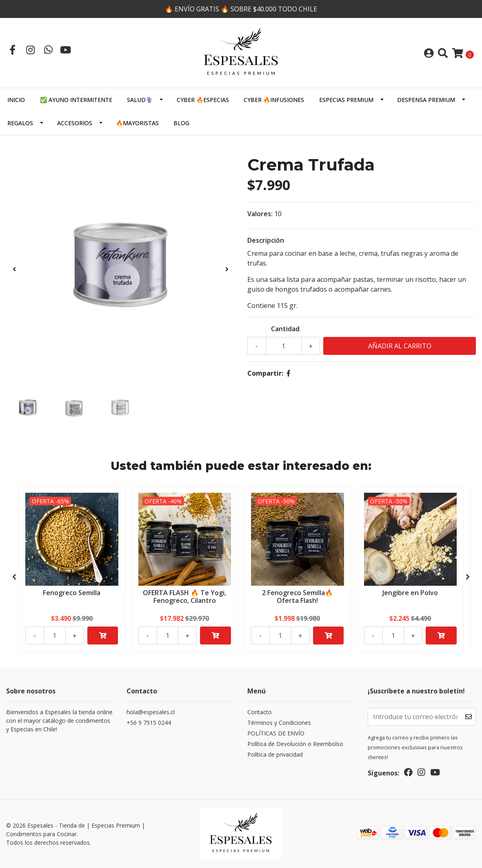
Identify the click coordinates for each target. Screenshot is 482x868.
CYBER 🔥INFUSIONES (274, 100)
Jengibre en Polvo (410, 593)
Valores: (260, 214)
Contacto (260, 712)
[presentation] (14, 269)
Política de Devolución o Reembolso (295, 744)
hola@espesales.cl (151, 712)
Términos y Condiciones (279, 723)
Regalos (20, 123)
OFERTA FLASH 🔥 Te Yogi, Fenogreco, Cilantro (184, 597)
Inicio (16, 100)
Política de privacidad (275, 754)
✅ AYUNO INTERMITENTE (76, 100)
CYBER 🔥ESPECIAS (203, 100)
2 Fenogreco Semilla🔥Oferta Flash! (298, 597)
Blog (181, 123)
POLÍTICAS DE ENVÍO (276, 733)
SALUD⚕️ (140, 100)
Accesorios (75, 123)
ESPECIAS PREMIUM (346, 100)
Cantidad (285, 329)
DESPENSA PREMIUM (426, 100)
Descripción (266, 240)
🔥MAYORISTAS (137, 123)
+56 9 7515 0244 (149, 723)
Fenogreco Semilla (72, 593)
